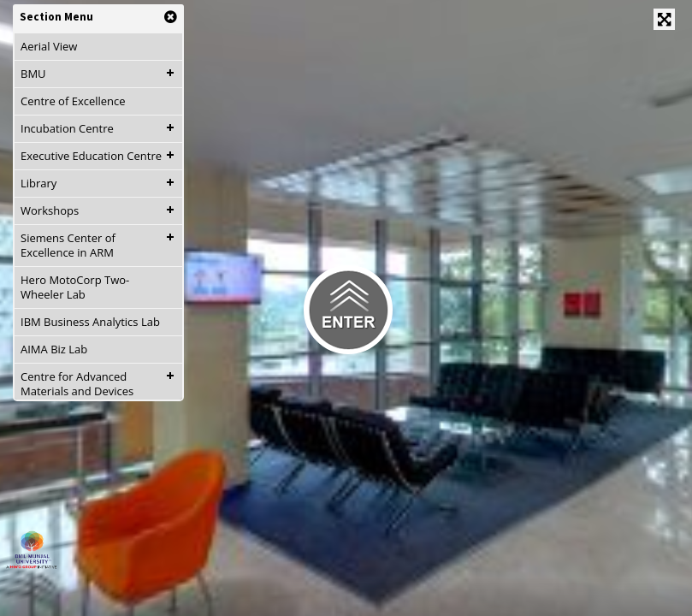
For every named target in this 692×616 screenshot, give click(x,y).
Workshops (50, 210)
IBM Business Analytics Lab (90, 322)
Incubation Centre (67, 128)
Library (38, 183)
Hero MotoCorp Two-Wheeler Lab (75, 287)
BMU (33, 74)
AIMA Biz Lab (54, 349)
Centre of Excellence (73, 101)
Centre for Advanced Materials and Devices (77, 384)
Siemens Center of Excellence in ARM (68, 245)
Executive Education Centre (91, 156)
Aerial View (49, 46)
